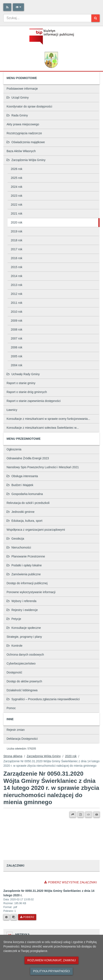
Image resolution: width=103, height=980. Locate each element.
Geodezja (15, 539)
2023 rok (16, 196)
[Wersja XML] (89, 815)
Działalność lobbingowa (22, 690)
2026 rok (16, 169)
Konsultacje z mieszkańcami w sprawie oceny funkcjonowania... (48, 419)
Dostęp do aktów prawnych (24, 681)
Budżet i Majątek (20, 485)
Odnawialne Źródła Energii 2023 (28, 458)
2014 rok (16, 276)
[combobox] (47, 18)
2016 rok (16, 258)
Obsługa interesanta (22, 476)
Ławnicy (12, 410)
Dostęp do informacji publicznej (27, 583)
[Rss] (7, 7)
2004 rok (16, 365)
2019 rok (16, 231)
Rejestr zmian (16, 730)
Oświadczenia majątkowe (26, 142)
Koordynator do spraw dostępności (29, 106)
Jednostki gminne (21, 512)
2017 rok (16, 249)
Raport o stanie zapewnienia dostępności (34, 401)
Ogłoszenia (14, 449)
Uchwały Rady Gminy (23, 374)
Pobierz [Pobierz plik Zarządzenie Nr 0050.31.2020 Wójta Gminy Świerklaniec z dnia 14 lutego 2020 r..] (27, 917)
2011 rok (16, 303)
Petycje (14, 619)
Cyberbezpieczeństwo (21, 663)
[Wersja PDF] (81, 815)
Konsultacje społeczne (24, 628)
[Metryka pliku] (6, 917)
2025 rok (16, 178)
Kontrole (14, 646)
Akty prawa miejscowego (23, 124)
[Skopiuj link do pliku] (14, 917)
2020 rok (16, 222)
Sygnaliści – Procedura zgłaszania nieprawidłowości (43, 699)
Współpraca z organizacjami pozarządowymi (36, 530)
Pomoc (11, 708)
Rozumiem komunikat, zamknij (51, 960)
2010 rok (16, 312)
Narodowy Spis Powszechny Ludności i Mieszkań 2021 (43, 467)
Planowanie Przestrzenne (26, 556)
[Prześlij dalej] (73, 815)
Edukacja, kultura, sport (24, 521)
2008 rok (16, 329)
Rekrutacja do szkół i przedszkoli (28, 503)
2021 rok (16, 214)
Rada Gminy (17, 115)
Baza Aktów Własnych (21, 151)
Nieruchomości (19, 547)
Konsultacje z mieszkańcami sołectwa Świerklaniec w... (43, 428)
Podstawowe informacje (22, 89)
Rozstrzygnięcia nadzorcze (24, 133)
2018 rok (16, 240)
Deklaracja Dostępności (22, 739)
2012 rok (16, 294)
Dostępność (14, 672)
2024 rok (16, 187)
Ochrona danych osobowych (25, 655)
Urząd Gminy (18, 98)
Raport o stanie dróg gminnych (27, 392)
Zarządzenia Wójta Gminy (26, 160)
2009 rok (16, 321)
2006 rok (16, 347)
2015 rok (16, 267)
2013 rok (16, 285)
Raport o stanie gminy (21, 383)
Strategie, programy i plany (24, 637)
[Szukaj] (95, 18)
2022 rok (16, 205)
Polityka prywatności (51, 971)
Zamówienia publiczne (24, 574)
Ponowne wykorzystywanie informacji (31, 592)
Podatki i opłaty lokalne (24, 565)
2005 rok (16, 356)
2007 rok (16, 338)
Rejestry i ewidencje (22, 610)
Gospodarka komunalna (25, 494)
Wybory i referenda (21, 601)
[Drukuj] (97, 815)
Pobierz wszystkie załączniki (71, 882)
